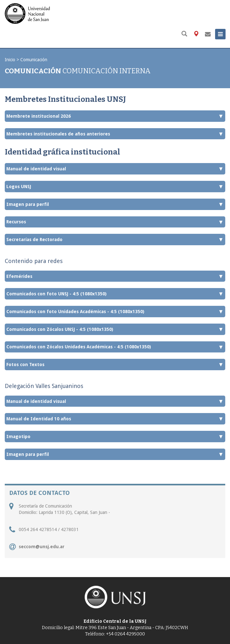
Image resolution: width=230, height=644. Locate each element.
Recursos (115, 222)
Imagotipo (115, 437)
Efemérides (115, 276)
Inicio (10, 60)
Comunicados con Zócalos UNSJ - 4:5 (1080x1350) (115, 329)
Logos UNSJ (115, 187)
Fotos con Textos (115, 365)
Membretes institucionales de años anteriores (115, 134)
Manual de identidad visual (115, 169)
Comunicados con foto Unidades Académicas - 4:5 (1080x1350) (115, 312)
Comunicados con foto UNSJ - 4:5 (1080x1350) (115, 294)
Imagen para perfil (115, 204)
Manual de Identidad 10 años (115, 419)
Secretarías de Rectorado (115, 240)
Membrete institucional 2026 (115, 116)
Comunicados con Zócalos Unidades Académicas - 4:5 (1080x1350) (115, 347)
